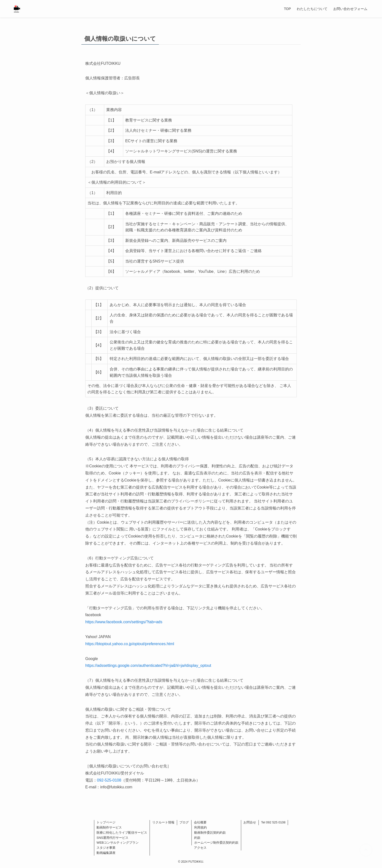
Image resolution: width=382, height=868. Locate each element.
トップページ (106, 822)
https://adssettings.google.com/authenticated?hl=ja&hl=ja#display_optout (148, 665)
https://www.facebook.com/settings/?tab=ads (124, 622)
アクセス (200, 848)
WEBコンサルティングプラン (118, 843)
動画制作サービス (109, 827)
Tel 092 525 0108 (273, 822)
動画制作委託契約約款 (210, 833)
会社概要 (200, 822)
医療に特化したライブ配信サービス (122, 833)
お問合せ (250, 822)
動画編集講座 (106, 853)
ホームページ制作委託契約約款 (216, 843)
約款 (197, 838)
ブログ (184, 822)
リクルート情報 (163, 822)
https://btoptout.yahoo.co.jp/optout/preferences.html (130, 644)
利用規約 (201, 827)
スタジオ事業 (106, 848)
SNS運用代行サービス (112, 838)
